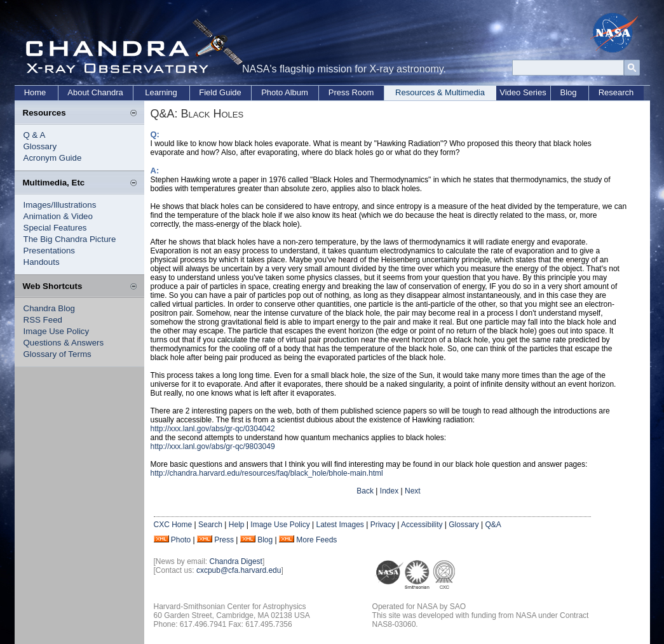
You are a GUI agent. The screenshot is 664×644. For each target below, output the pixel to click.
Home (35, 92)
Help (237, 525)
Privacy (383, 525)
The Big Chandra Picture (70, 239)
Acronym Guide (53, 158)
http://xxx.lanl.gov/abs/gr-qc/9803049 (213, 446)
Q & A (35, 135)
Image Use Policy (57, 331)
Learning (161, 92)
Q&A (493, 525)
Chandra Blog (50, 308)
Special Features (55, 228)
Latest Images (340, 525)
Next (413, 491)
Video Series (523, 92)
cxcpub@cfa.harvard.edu (239, 570)
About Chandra (95, 92)
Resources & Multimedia (440, 92)
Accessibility (422, 525)
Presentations (50, 251)
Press (224, 540)
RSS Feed (43, 320)
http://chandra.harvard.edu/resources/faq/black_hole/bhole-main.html (267, 473)
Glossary (40, 146)
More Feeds (316, 540)
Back (365, 491)
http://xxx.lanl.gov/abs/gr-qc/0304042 (213, 429)
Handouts (42, 262)
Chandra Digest (236, 561)
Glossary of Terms (58, 354)
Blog (568, 92)
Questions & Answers (64, 343)
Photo (181, 540)
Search (210, 525)
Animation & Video (58, 216)
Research (616, 92)
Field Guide (220, 92)
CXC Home (173, 525)
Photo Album (285, 92)
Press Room (351, 92)
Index (389, 491)
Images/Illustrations (60, 205)
